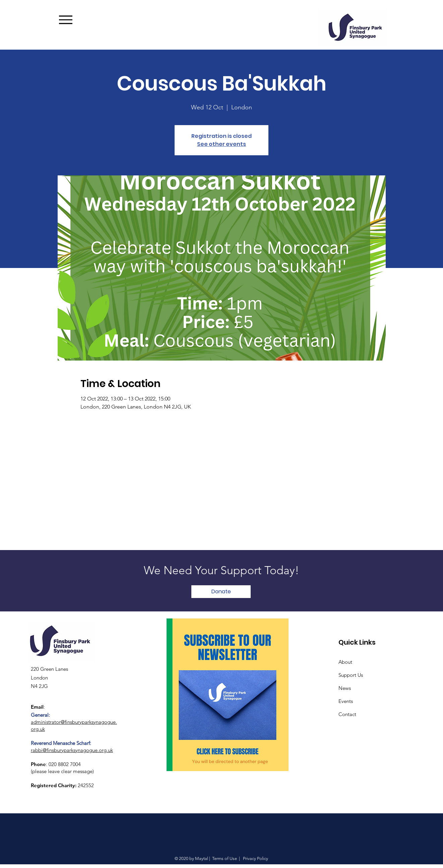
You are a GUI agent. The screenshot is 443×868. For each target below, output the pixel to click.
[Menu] (76, 20)
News (345, 688)
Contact (347, 714)
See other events (221, 144)
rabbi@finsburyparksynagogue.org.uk (72, 750)
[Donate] (221, 592)
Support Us (351, 675)
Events (346, 701)
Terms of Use (225, 858)
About (345, 662)
